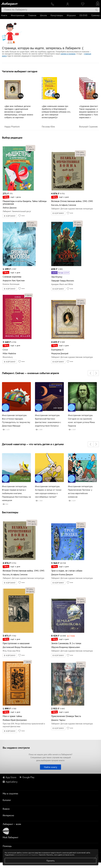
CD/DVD (84, 15)
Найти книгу (50, 767)
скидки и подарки (68, 54)
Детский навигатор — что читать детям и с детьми (33, 444)
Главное (32, 15)
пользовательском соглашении (26, 855)
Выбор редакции (12, 138)
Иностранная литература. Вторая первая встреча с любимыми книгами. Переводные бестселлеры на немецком (16, 493)
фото (30, 149)
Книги (4, 15)
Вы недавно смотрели (16, 748)
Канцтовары (57, 15)
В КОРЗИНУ (10, 216)
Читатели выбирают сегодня (20, 71)
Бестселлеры (10, 512)
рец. (30, 147)
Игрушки (71, 15)
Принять (50, 861)
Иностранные (18, 15)
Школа (44, 15)
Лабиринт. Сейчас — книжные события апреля (31, 373)
